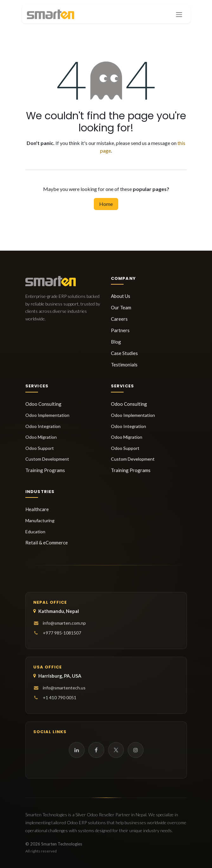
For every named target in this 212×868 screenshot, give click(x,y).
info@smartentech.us (64, 688)
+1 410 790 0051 (60, 697)
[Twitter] (116, 750)
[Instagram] (136, 750)
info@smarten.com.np (64, 623)
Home (106, 204)
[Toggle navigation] (179, 14)
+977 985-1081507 (62, 633)
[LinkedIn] (77, 750)
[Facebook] (96, 750)
